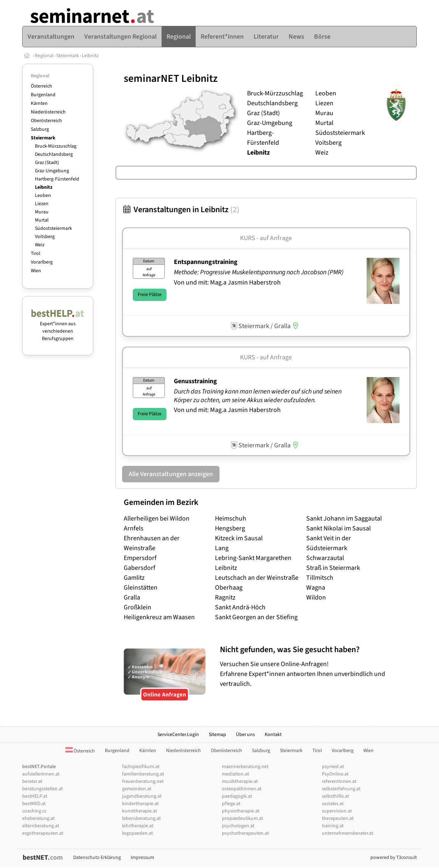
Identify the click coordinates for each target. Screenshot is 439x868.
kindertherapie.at (140, 804)
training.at (333, 826)
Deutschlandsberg (54, 154)
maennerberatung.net (245, 767)
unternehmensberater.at (348, 833)
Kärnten (39, 103)
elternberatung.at (41, 826)
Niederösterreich (48, 112)
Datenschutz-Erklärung (97, 858)
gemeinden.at (137, 789)
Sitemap (217, 735)
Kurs (248, 238)
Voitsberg (45, 237)
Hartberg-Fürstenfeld (57, 179)
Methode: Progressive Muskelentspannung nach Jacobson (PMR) (259, 272)
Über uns (245, 735)
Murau (42, 212)
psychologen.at (238, 826)
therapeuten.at (338, 818)
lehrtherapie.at (138, 826)
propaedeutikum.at (243, 818)
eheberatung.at (38, 818)
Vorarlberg (42, 262)
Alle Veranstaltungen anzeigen (171, 474)
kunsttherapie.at (140, 811)
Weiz (40, 245)
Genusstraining (195, 381)
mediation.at (236, 774)
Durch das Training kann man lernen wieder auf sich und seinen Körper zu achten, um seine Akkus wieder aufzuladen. (258, 396)
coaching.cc (34, 811)
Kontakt (273, 735)
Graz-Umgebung (52, 171)
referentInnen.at (339, 781)
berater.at (32, 781)
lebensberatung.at (141, 818)
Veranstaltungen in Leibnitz (181, 210)
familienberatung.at (143, 774)
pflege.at (231, 804)
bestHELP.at (35, 796)
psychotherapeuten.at (245, 833)
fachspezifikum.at (141, 767)
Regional (44, 56)
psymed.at (333, 767)
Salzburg (40, 129)
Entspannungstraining (206, 262)
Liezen (42, 204)
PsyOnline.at (335, 774)
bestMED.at (34, 804)
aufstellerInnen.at (41, 774)
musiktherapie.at (240, 781)
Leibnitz (90, 56)
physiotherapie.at (241, 811)
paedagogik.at (237, 796)
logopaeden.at (137, 833)
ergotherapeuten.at (43, 833)
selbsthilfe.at (335, 796)
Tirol (36, 253)
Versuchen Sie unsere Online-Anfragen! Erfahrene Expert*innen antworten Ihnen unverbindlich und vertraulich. (316, 666)
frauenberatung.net (143, 781)
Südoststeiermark (53, 228)
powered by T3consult (394, 858)
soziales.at (333, 804)
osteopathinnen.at (242, 789)
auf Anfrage (276, 238)
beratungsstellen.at (43, 789)
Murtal (42, 220)
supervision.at (337, 811)
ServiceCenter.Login (178, 735)
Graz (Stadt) (47, 163)
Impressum (142, 858)
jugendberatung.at (142, 796)
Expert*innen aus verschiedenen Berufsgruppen (58, 328)
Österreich (42, 86)
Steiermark (68, 56)
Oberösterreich (46, 121)
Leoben (43, 196)
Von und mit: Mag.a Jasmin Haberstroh (227, 282)
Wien (36, 271)
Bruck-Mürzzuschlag (56, 146)
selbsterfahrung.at (341, 789)
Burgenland (43, 95)
